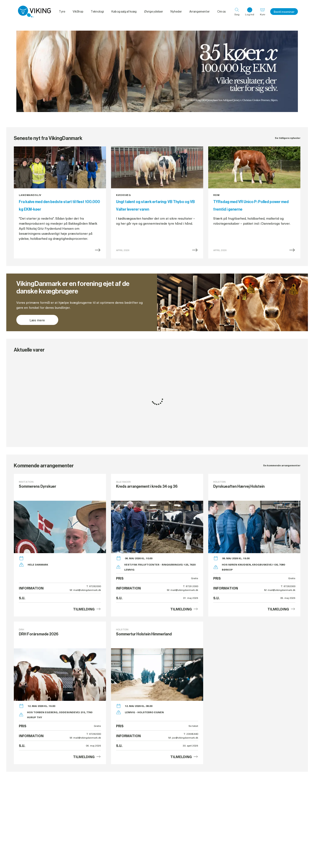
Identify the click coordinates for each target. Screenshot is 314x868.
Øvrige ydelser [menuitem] (154, 12)
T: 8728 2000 (191, 586)
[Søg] (237, 12)
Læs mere (37, 320)
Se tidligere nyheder (288, 138)
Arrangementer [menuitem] (200, 12)
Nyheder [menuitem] (176, 12)
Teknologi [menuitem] (97, 12)
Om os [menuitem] (221, 12)
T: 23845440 (191, 734)
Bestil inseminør (284, 12)
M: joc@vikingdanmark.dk (183, 738)
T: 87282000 (94, 586)
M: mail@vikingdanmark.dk (85, 590)
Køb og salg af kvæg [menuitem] (124, 12)
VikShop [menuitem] (78, 12)
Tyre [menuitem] (62, 12)
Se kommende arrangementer (282, 465)
